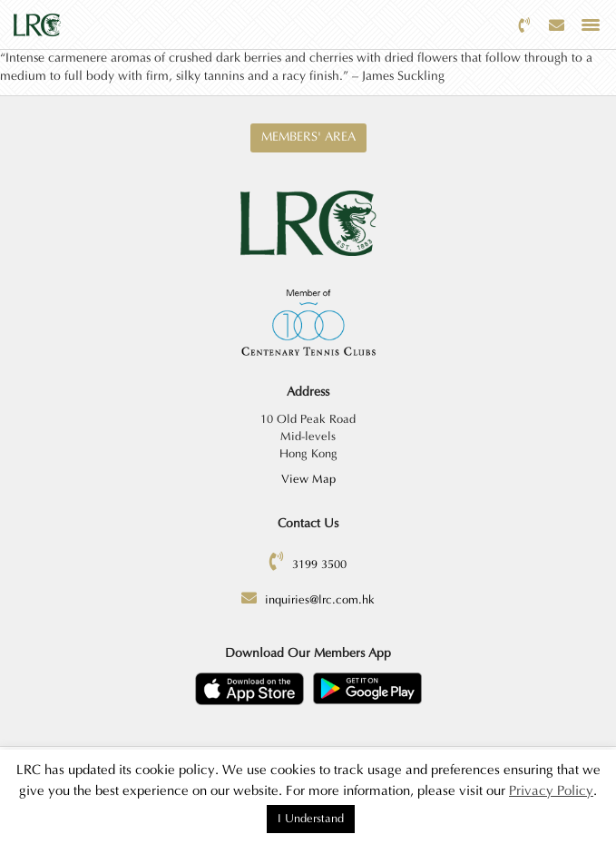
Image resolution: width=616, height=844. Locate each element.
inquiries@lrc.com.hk (320, 600)
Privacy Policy (551, 791)
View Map (308, 479)
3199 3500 (319, 564)
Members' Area (308, 137)
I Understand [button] (311, 819)
